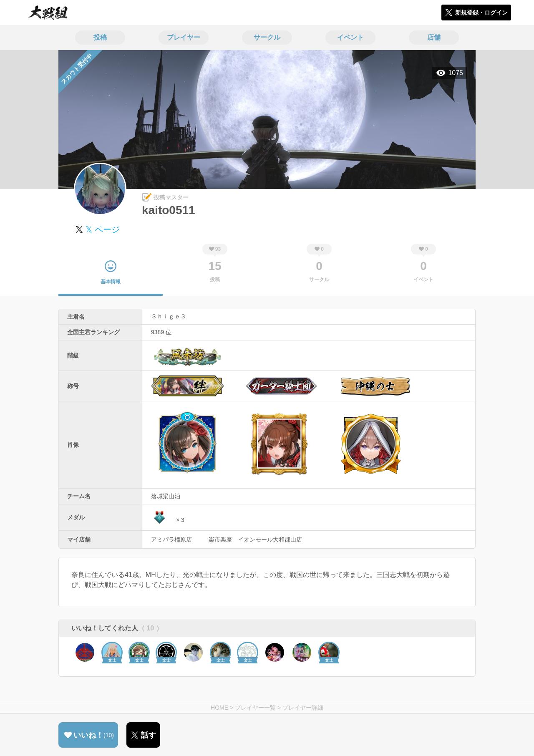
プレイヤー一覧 (255, 708)
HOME (219, 708)
